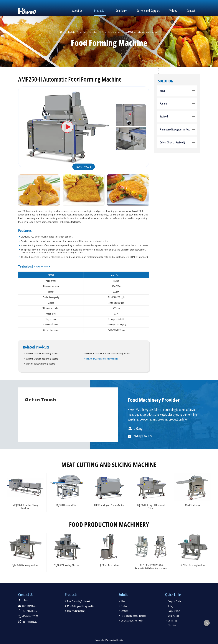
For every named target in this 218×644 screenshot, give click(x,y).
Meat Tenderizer (193, 505)
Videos (173, 11)
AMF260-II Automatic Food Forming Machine (102, 359)
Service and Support (148, 11)
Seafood (164, 116)
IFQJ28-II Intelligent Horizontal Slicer (151, 507)
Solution (166, 81)
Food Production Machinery (109, 524)
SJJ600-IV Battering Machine (25, 565)
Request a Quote (84, 167)
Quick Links (173, 595)
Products (71, 32)
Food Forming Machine (113, 32)
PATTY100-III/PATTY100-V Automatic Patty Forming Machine (151, 567)
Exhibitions (172, 625)
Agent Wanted (173, 616)
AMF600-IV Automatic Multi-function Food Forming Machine (108, 354)
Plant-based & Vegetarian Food (175, 129)
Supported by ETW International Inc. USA (109, 640)
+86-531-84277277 (30, 616)
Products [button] (99, 11)
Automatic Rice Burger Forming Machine (40, 364)
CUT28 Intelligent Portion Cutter (109, 505)
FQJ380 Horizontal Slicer (67, 505)
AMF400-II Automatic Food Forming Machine (42, 359)
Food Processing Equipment (89, 32)
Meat (162, 91)
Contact (191, 11)
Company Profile (174, 601)
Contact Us (26, 595)
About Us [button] (77, 11)
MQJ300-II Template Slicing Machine (25, 507)
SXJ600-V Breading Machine (67, 565)
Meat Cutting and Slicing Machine (109, 465)
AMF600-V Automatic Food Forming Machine (42, 354)
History (170, 606)
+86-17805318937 (30, 611)
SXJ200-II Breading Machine (193, 565)
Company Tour (174, 611)
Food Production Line (76, 611)
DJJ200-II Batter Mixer (109, 565)
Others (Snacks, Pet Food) (172, 142)
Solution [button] (120, 11)
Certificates (172, 621)
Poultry (163, 103)
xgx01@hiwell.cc (143, 436)
